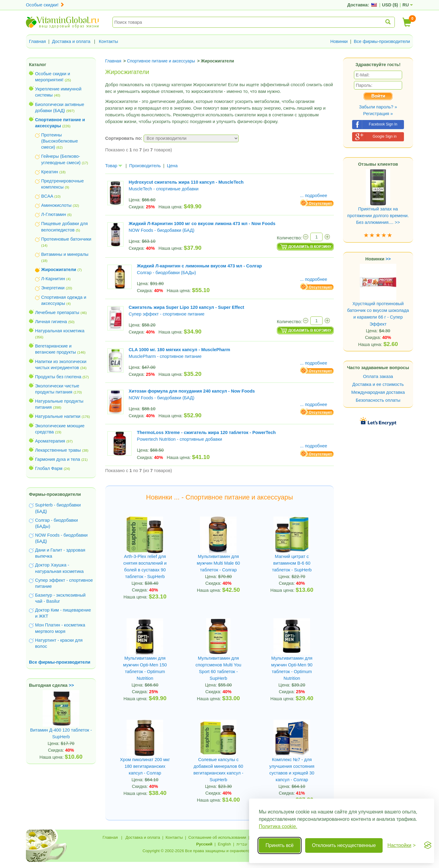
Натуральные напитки (58, 416)
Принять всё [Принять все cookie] (280, 845)
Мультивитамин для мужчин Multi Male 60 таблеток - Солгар (218, 563)
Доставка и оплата (71, 41)
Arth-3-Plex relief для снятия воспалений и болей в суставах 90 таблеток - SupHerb (145, 566)
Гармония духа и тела (58, 459)
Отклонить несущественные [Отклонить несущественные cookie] (344, 845)
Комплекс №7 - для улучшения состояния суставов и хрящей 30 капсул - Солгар (292, 770)
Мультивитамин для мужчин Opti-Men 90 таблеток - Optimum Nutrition (292, 668)
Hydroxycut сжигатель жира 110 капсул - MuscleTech (186, 182)
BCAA (47, 196)
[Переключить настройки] (402, 845)
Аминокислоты (56, 205)
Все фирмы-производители (382, 41)
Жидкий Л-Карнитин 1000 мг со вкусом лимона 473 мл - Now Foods (202, 224)
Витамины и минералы (65, 254)
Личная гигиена (51, 322)
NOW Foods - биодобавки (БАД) (162, 230)
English (224, 844)
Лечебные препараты (57, 312)
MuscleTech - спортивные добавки (164, 189)
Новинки (339, 41)
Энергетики (53, 288)
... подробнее (314, 196)
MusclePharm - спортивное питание (165, 356)
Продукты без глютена (58, 377)
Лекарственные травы (58, 450)
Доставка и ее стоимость (378, 384)
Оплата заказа (378, 376)
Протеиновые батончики (66, 239)
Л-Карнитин (53, 279)
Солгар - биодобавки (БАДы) (166, 273)
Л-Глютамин (54, 214)
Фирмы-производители (55, 494)
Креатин (50, 172)
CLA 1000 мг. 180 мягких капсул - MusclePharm (179, 350)
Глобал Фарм (49, 468)
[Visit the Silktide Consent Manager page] (428, 845)
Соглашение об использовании (217, 837)
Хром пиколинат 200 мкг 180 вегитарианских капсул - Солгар (145, 766)
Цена (172, 166)
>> (71, 685)
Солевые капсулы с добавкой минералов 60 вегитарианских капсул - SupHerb (218, 770)
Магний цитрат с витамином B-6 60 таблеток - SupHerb (292, 563)
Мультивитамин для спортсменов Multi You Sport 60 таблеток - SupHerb (218, 668)
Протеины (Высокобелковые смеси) (60, 141)
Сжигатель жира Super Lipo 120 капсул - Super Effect (186, 307)
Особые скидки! (45, 5)
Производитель (145, 166)
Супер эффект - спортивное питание (167, 314)
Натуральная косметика (60, 331)
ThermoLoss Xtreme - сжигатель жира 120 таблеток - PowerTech (206, 432)
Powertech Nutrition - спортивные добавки (180, 439)
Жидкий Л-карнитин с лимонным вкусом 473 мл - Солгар (199, 266)
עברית (242, 844)
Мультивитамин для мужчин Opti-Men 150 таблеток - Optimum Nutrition (145, 668)
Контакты (108, 41)
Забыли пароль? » (378, 107)
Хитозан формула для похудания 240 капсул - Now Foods (192, 391)
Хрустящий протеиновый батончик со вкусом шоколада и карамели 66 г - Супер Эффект (378, 303)
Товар (114, 166)
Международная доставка (378, 392)
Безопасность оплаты (378, 400)
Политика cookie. (278, 826)
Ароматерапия (50, 441)
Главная (37, 41)
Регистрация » (378, 114)
